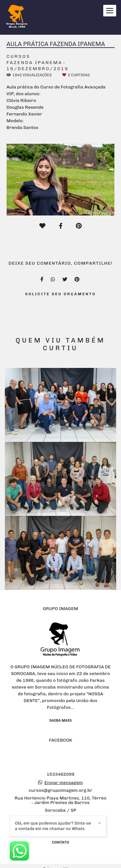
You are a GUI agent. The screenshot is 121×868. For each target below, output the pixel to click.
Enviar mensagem (64, 783)
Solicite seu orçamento (61, 294)
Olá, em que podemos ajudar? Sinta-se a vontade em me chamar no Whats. (53, 826)
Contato (60, 842)
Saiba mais (61, 720)
